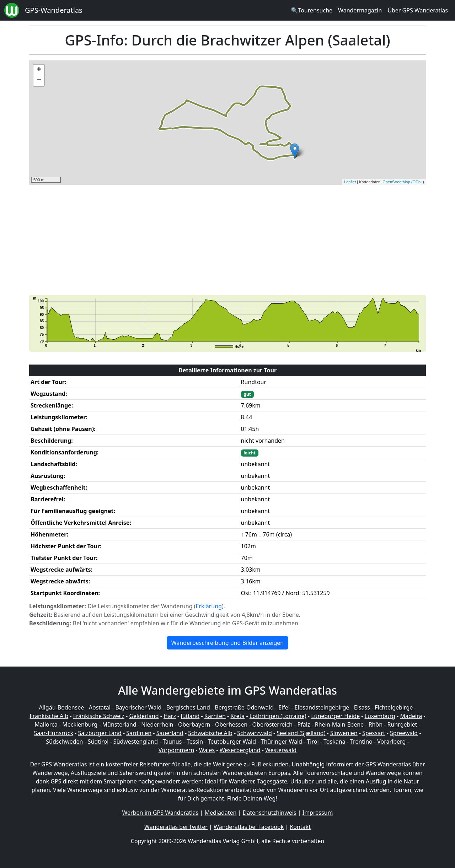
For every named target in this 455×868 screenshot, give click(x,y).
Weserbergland (240, 750)
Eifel (284, 707)
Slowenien (344, 733)
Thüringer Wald (281, 742)
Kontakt (300, 827)
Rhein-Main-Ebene (339, 724)
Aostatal (100, 707)
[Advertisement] (227, 240)
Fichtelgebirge (394, 707)
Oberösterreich (272, 724)
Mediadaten (220, 813)
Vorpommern (176, 750)
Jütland (190, 716)
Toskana (334, 742)
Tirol (313, 742)
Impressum (318, 813)
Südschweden (64, 742)
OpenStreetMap (396, 182)
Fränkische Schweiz (99, 716)
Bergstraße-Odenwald (244, 707)
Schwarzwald (255, 733)
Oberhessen (231, 724)
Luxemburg (380, 716)
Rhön (376, 724)
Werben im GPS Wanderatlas (160, 813)
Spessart (374, 733)
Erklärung (209, 606)
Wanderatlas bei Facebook (249, 827)
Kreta (237, 716)
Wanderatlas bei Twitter (176, 827)
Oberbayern (194, 724)
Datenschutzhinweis (270, 813)
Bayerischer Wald (138, 707)
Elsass (362, 707)
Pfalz (304, 724)
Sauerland (170, 733)
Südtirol (98, 742)
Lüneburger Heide (335, 716)
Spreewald (404, 733)
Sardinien (139, 733)
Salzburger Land (100, 733)
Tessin (195, 742)
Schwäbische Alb (210, 733)
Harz (170, 716)
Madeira (411, 716)
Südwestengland (136, 742)
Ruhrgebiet (402, 724)
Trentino (361, 742)
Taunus (172, 742)
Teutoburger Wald (232, 742)
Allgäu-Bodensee (61, 707)
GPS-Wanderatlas (54, 10)
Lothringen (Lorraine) (278, 716)
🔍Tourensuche (312, 10)
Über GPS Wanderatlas (418, 10)
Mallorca (46, 724)
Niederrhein (157, 724)
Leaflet (350, 182)
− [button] (39, 81)
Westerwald (281, 750)
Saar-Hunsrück (53, 733)
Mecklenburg (80, 724)
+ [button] (39, 70)
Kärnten (215, 716)
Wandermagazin (360, 10)
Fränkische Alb (49, 716)
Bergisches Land (188, 707)
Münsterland (119, 724)
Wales (207, 750)
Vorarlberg (391, 742)
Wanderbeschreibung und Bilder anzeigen (227, 643)
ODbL (418, 182)
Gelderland (144, 716)
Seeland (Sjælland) (301, 733)
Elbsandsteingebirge (322, 707)
